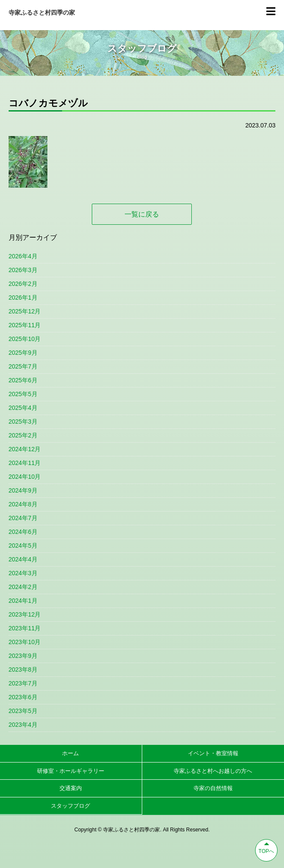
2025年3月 (23, 422)
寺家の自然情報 (213, 788)
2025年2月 (23, 435)
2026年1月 (23, 298)
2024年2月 (23, 587)
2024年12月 (25, 449)
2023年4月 (23, 725)
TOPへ (266, 847)
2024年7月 (23, 518)
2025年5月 (23, 394)
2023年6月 (23, 697)
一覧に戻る (142, 214)
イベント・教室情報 (213, 753)
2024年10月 (25, 477)
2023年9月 (23, 656)
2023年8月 (23, 670)
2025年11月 (25, 325)
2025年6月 (23, 380)
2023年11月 (25, 628)
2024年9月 (23, 490)
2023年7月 (23, 683)
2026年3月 (23, 270)
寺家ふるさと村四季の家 (42, 12)
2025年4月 (23, 408)
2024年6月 (23, 532)
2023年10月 (25, 642)
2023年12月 (25, 614)
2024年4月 (23, 559)
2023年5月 (23, 711)
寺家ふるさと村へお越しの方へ (213, 771)
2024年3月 (23, 573)
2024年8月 (23, 504)
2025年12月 (25, 311)
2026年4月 (23, 256)
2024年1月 (23, 601)
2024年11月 (25, 463)
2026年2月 (23, 284)
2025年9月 (23, 353)
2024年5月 (23, 546)
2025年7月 (23, 366)
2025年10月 (25, 339)
